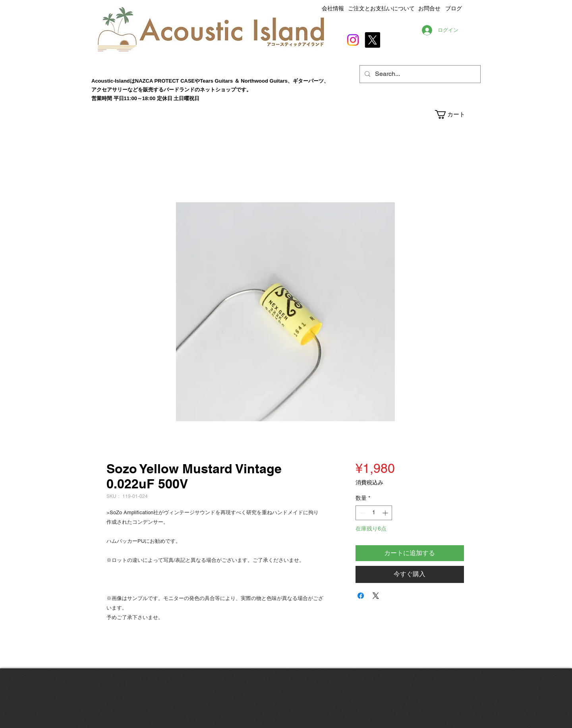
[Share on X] (376, 596)
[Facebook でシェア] (361, 596)
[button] (457, 114)
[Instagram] (353, 40)
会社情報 (333, 8)
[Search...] (419, 74)
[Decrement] (362, 513)
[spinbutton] (374, 513)
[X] (372, 40)
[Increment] (386, 513)
